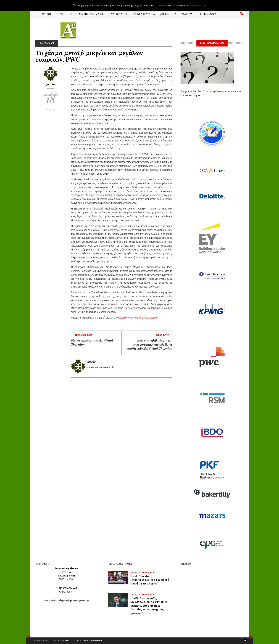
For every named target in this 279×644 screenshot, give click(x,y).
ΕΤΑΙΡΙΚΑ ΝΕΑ (147, 573)
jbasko (51, 84)
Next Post (164, 335)
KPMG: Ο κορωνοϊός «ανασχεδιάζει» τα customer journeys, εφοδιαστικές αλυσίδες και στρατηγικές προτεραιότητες (148, 606)
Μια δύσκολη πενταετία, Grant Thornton (92, 342)
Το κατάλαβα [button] (182, 6)
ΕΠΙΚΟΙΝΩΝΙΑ (208, 14)
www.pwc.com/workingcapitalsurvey (138, 318)
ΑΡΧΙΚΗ (46, 14)
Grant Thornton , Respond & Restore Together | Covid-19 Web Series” (149, 580)
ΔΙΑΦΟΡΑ (188, 14)
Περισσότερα (198, 6)
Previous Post (82, 335)
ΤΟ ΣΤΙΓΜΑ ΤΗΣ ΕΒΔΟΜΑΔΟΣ (87, 14)
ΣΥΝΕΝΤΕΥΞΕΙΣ (119, 14)
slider (134, 573)
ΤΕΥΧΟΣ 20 (47, 43)
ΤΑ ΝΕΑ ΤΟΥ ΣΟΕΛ (144, 14)
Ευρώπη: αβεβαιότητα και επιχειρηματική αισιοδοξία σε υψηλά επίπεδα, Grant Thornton (150, 344)
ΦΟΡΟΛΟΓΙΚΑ (168, 14)
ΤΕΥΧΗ (60, 14)
